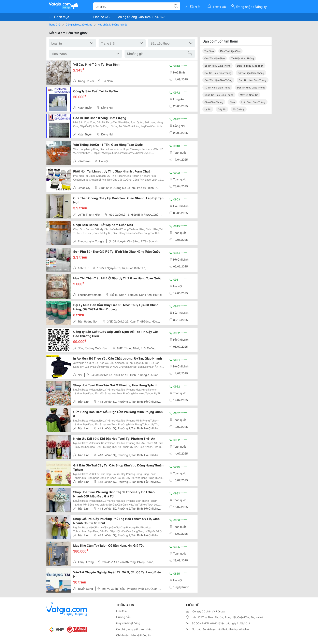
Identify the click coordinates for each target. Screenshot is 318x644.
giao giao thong (214, 102)
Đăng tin (193, 6)
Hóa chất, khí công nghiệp (112, 24)
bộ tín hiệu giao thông (218, 65)
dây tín (222, 109)
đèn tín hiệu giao (230, 51)
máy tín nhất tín (249, 95)
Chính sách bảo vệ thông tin (134, 635)
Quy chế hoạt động (128, 623)
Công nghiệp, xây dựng (79, 24)
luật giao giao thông (253, 102)
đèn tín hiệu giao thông (218, 80)
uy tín (208, 109)
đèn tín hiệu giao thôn (250, 65)
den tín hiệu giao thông (253, 80)
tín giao (209, 51)
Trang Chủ (55, 24)
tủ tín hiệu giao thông (217, 87)
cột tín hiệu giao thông (218, 73)
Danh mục (59, 17)
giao (232, 102)
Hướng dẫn (123, 617)
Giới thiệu (122, 611)
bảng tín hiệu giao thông (219, 95)
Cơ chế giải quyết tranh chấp (134, 629)
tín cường (239, 109)
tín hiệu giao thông (243, 58)
